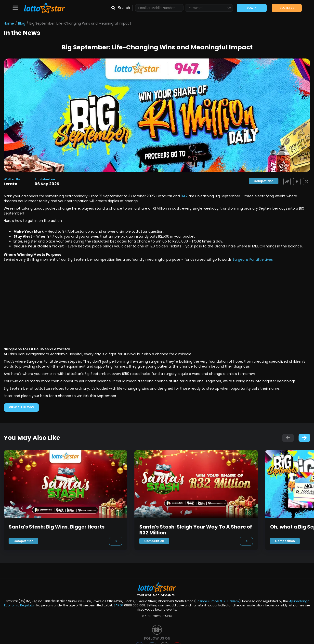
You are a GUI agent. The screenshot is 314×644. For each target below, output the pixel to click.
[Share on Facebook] (296, 182)
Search (124, 8)
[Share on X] (305, 182)
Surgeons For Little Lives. (253, 259)
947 (185, 196)
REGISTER (287, 8)
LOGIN (252, 8)
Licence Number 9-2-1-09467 (217, 601)
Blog (22, 23)
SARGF (118, 605)
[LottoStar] (42, 8)
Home (9, 23)
